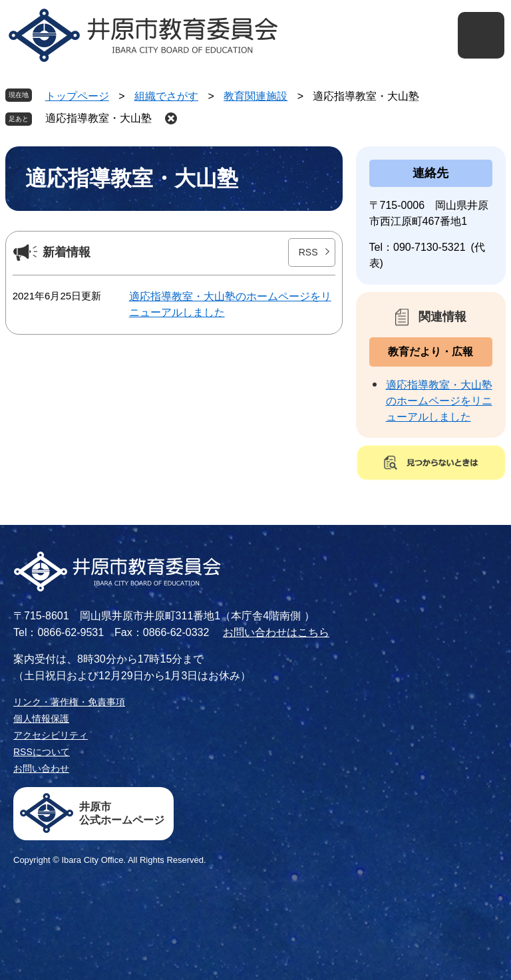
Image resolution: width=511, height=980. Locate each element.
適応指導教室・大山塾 (98, 118)
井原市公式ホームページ (122, 813)
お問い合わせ (41, 768)
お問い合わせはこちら (276, 632)
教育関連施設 (255, 96)
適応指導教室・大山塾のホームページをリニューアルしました (439, 401)
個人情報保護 (41, 719)
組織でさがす (166, 96)
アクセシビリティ (51, 735)
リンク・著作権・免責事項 (69, 702)
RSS (308, 252)
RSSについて (42, 752)
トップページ (77, 96)
